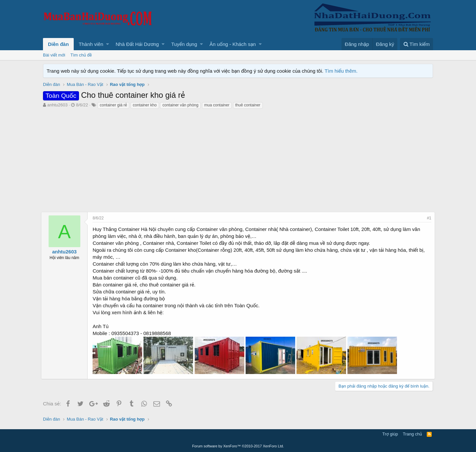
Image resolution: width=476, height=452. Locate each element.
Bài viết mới (54, 55)
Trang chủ (413, 434)
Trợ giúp (390, 434)
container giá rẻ (113, 105)
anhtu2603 (57, 105)
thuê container (248, 105)
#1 (427, 218)
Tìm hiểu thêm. (341, 71)
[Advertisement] (238, 159)
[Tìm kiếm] (416, 44)
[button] (108, 44)
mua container (217, 105)
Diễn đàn (58, 44)
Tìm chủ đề (81, 55)
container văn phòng (180, 105)
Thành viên (91, 44)
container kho (145, 105)
